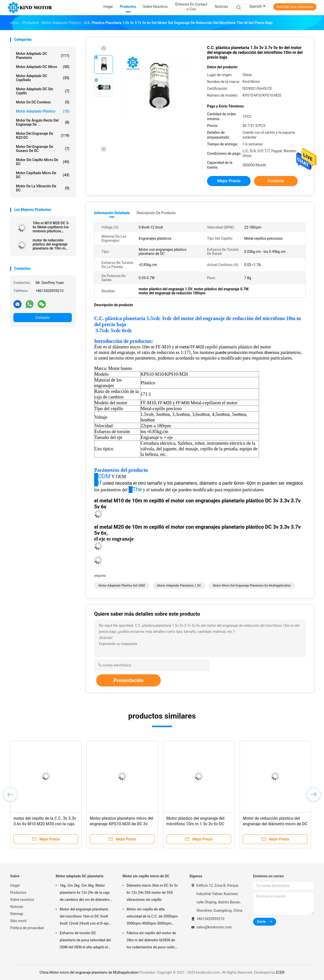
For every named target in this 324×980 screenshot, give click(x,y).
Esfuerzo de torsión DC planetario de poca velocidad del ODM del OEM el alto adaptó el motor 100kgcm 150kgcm (85, 941)
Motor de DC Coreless (43, 102)
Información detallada (112, 213)
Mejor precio (229, 181)
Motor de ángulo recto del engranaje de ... (43, 122)
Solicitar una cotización (295, 7)
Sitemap (17, 914)
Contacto (43, 318)
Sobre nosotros (22, 900)
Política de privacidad (27, 928)
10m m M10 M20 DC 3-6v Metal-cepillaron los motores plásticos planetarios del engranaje (51, 227)
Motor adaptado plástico (43, 111)
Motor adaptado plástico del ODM (122, 586)
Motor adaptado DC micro (43, 67)
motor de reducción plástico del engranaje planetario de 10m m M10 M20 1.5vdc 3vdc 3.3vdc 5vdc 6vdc (50, 244)
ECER (280, 972)
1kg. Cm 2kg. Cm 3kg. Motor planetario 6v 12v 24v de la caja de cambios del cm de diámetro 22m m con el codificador (85, 893)
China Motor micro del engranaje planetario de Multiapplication (89, 972)
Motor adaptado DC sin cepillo (43, 91)
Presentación (128, 680)
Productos (18, 893)
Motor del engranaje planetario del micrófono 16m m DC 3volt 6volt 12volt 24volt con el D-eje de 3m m (84, 917)
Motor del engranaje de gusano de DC (43, 149)
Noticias (17, 907)
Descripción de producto (156, 213)
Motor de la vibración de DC (43, 188)
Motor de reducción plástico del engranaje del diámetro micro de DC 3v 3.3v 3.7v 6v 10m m (275, 824)
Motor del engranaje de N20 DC (43, 136)
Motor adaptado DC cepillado (43, 78)
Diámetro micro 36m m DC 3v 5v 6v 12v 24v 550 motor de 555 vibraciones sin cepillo (152, 893)
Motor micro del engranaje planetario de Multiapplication (252, 586)
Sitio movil (18, 921)
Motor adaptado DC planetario (43, 56)
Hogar (15, 885)
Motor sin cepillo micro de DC (43, 162)
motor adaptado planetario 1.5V (179, 586)
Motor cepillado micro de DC (43, 175)
